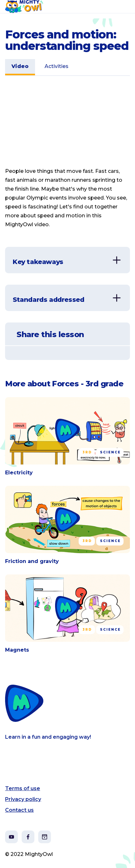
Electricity (19, 473)
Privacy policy (23, 799)
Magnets (17, 650)
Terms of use (23, 788)
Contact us (19, 810)
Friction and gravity (32, 561)
